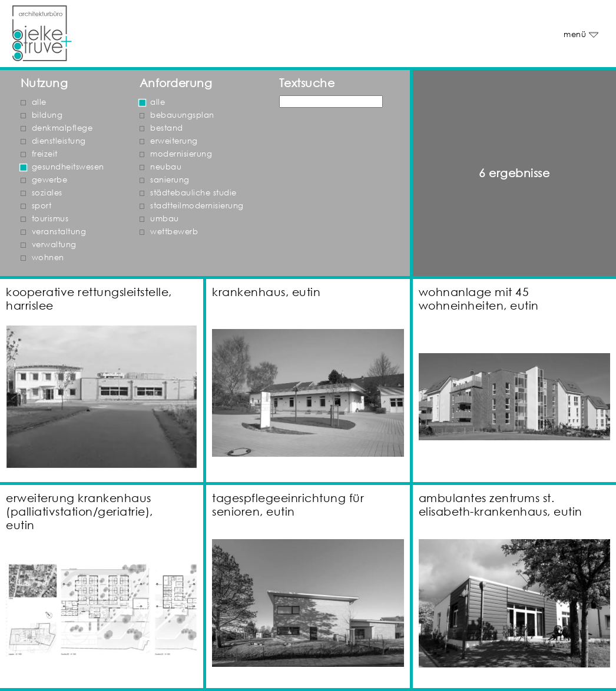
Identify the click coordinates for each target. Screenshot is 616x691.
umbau (165, 219)
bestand (167, 128)
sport (42, 206)
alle (39, 102)
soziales (47, 193)
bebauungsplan (182, 115)
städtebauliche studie (193, 193)
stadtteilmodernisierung (197, 206)
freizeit (45, 154)
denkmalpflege (62, 128)
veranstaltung (59, 232)
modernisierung (181, 154)
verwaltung (54, 245)
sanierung (170, 180)
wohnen (48, 258)
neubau (166, 167)
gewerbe (50, 180)
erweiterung (174, 141)
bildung (47, 115)
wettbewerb (174, 232)
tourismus (50, 219)
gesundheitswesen (68, 167)
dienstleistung (59, 141)
